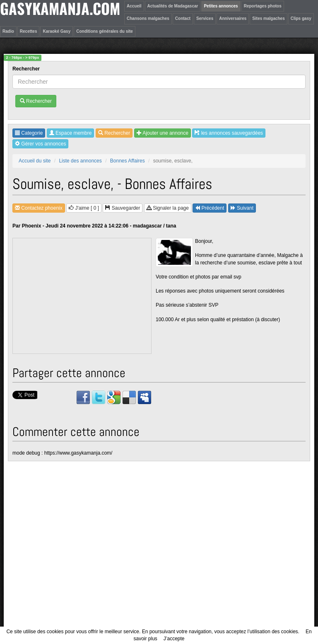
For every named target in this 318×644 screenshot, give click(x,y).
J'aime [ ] (84, 208)
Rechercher (27, 69)
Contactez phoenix (39, 208)
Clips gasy (301, 18)
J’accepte (174, 639)
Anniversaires (233, 18)
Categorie (29, 133)
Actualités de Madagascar (173, 6)
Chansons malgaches (148, 18)
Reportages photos (263, 6)
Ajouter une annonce (163, 133)
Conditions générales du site (105, 31)
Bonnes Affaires (128, 161)
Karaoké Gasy (57, 31)
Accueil (134, 6)
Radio (8, 31)
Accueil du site (35, 161)
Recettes (29, 31)
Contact (183, 18)
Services (205, 18)
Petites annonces (221, 6)
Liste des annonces (80, 161)
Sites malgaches (268, 18)
